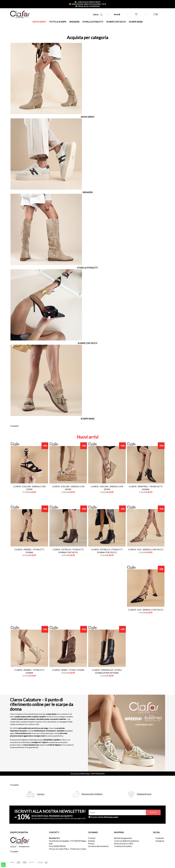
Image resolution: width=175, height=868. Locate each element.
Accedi (117, 14)
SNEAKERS (74, 22)
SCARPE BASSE (136, 22)
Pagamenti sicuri (144, 794)
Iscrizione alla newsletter (98, 846)
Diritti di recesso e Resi (124, 844)
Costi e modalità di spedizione (127, 841)
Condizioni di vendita (123, 846)
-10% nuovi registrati (87, 2)
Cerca (98, 15)
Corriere (41, 794)
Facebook (160, 838)
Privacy (91, 844)
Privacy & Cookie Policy (59, 849)
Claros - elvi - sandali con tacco (146, 549)
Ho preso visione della (104, 817)
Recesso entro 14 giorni (92, 794)
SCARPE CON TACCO (116, 22)
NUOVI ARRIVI (39, 22)
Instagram (160, 841)
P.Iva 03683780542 (57, 846)
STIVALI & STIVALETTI (93, 22)
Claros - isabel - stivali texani (68, 670)
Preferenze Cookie (78, 849)
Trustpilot (14, 426)
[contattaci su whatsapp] (3, 864)
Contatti (92, 838)
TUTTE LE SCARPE (58, 22)
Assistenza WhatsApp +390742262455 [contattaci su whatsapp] (88, 774)
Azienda (91, 841)
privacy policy (113, 817)
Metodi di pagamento (123, 838)
